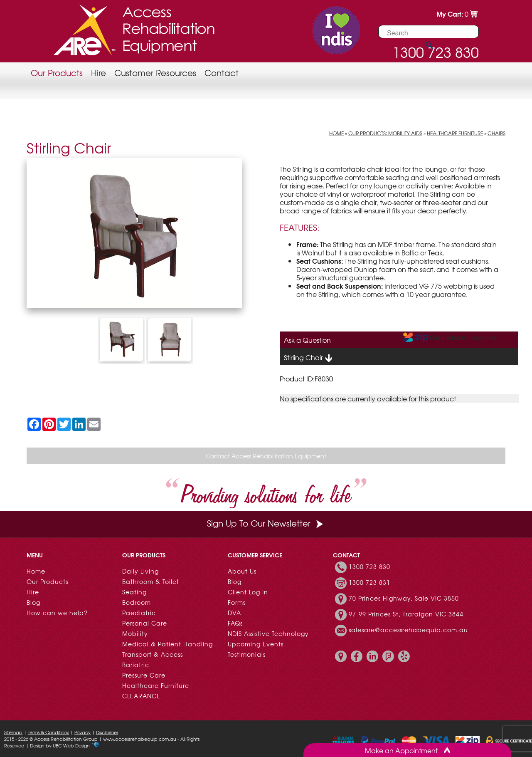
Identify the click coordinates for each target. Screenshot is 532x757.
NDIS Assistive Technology (268, 633)
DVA (234, 613)
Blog (33, 602)
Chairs (496, 133)
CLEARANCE (141, 696)
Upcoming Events (256, 644)
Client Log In (248, 592)
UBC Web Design (71, 745)
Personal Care (145, 623)
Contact (222, 73)
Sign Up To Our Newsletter (266, 523)
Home (336, 133)
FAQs (235, 623)
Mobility (135, 633)
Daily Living (140, 571)
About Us (242, 571)
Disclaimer (107, 732)
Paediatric (139, 613)
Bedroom (137, 602)
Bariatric (136, 665)
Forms (237, 602)
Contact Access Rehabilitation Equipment (266, 456)
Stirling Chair (308, 358)
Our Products (57, 73)
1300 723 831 (369, 582)
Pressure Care (144, 675)
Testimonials (247, 654)
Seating (134, 592)
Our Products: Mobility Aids (385, 133)
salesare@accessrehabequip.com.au (408, 630)
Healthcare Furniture (455, 133)
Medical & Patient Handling (167, 644)
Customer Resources (155, 73)
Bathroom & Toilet (151, 581)
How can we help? (57, 613)
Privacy (83, 732)
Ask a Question (307, 340)
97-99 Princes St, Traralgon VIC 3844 (406, 614)
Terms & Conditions (48, 732)
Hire (99, 73)
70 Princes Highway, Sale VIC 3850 (404, 598)
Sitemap (13, 732)
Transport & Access (153, 654)
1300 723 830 (369, 567)
